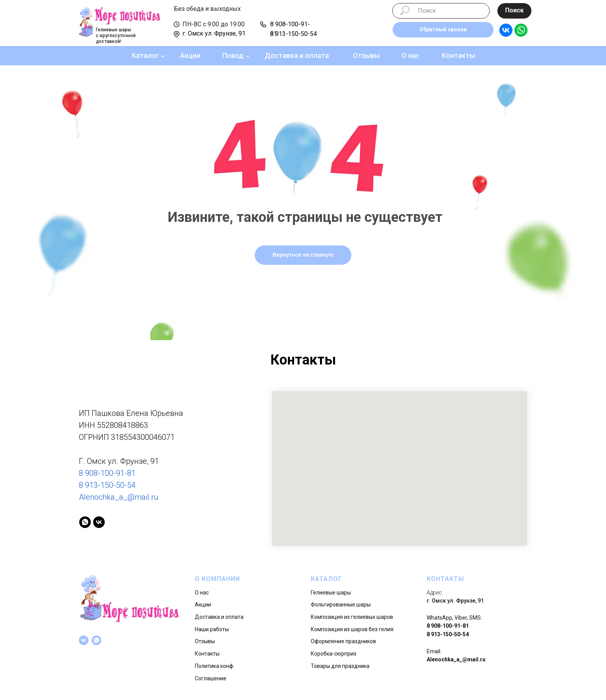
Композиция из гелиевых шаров (352, 617)
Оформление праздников (343, 641)
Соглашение (211, 678)
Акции (190, 55)
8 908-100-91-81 (107, 473)
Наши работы (212, 629)
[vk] (99, 522)
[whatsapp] (85, 522)
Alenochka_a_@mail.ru (119, 497)
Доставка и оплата (297, 55)
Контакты (458, 55)
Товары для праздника (340, 666)
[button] (443, 30)
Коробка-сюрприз (334, 654)
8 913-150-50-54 (294, 34)
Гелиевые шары (331, 593)
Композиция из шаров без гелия (352, 629)
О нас (411, 55)
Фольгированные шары (341, 605)
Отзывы (366, 55)
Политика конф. (215, 666)
